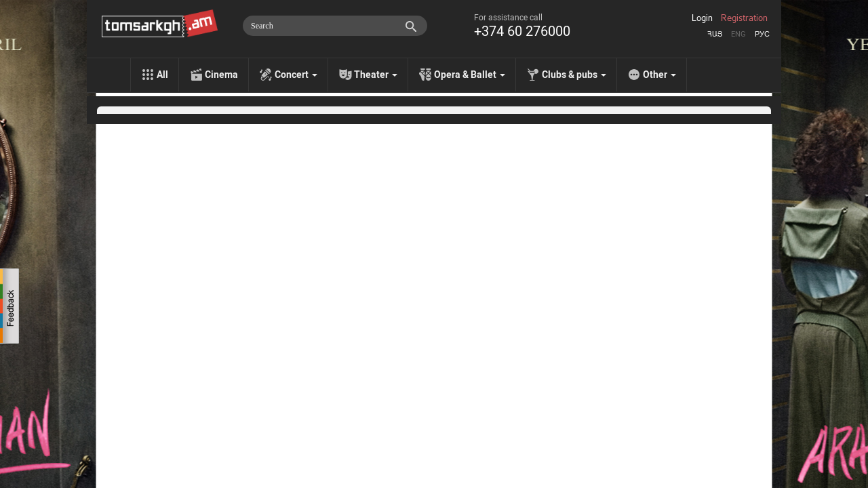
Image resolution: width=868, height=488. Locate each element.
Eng (738, 34)
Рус (762, 34)
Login (702, 18)
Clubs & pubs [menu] (574, 75)
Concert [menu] (296, 75)
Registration (744, 18)
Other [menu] (659, 75)
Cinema (221, 75)
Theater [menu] (376, 75)
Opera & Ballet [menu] (470, 75)
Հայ (715, 34)
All (162, 75)
